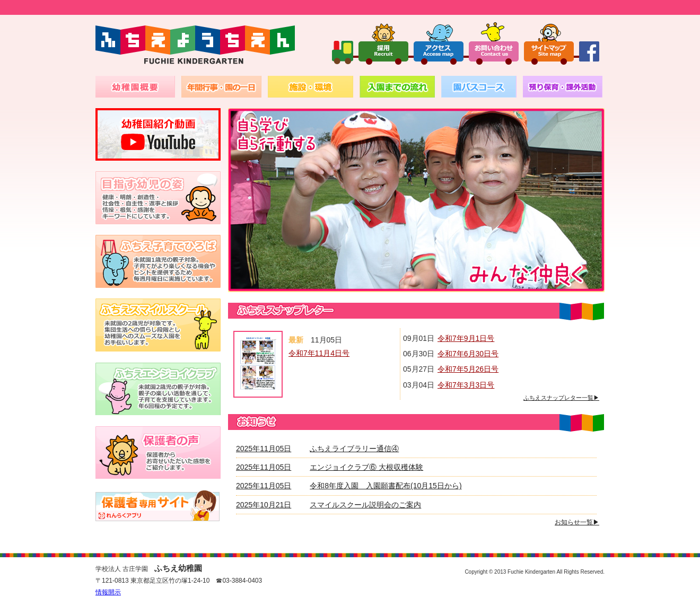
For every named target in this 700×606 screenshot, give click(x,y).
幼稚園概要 (135, 87)
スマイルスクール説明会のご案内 (365, 505)
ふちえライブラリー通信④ (354, 449)
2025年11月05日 (264, 449)
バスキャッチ (158, 505)
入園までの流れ (397, 87)
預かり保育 (563, 87)
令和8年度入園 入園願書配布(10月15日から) (386, 486)
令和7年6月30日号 (468, 354)
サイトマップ (549, 43)
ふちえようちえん (195, 46)
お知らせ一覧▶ (577, 522)
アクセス (439, 43)
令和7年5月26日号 (468, 369)
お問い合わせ (494, 43)
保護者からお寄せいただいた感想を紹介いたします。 (158, 452)
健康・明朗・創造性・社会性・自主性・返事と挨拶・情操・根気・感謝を (158, 198)
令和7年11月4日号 (319, 353)
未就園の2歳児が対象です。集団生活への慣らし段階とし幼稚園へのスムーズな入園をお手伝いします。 (158, 325)
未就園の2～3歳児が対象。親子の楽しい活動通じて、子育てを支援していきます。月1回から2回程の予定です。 (158, 389)
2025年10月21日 (264, 505)
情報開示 (108, 592)
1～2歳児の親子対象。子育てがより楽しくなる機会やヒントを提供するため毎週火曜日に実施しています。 (158, 261)
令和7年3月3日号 (466, 385)
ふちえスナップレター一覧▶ (561, 398)
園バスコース (479, 87)
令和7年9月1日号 (466, 338)
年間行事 (221, 87)
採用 (383, 43)
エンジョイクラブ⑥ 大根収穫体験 (366, 467)
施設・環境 (310, 87)
